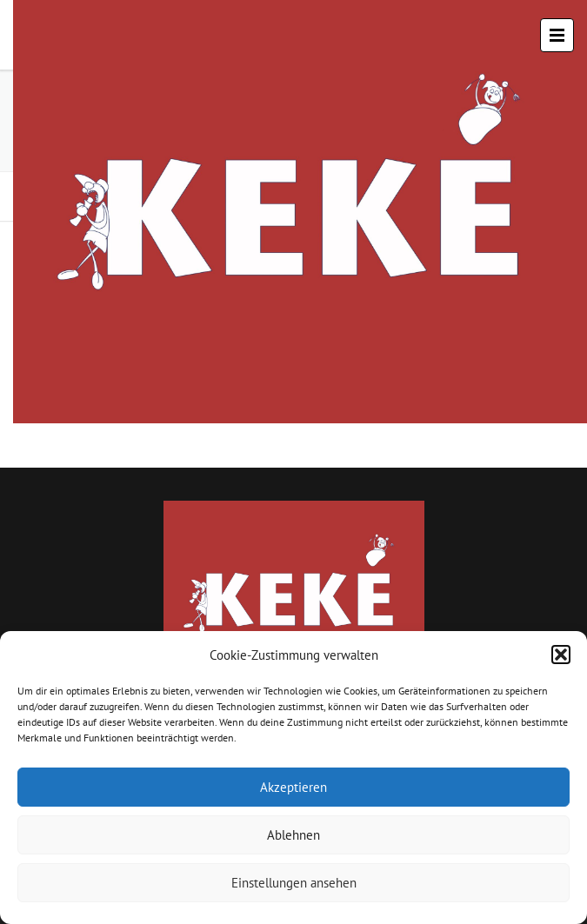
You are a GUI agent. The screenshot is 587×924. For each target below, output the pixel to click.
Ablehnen (293, 835)
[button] (561, 655)
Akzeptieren (293, 787)
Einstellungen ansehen (294, 883)
